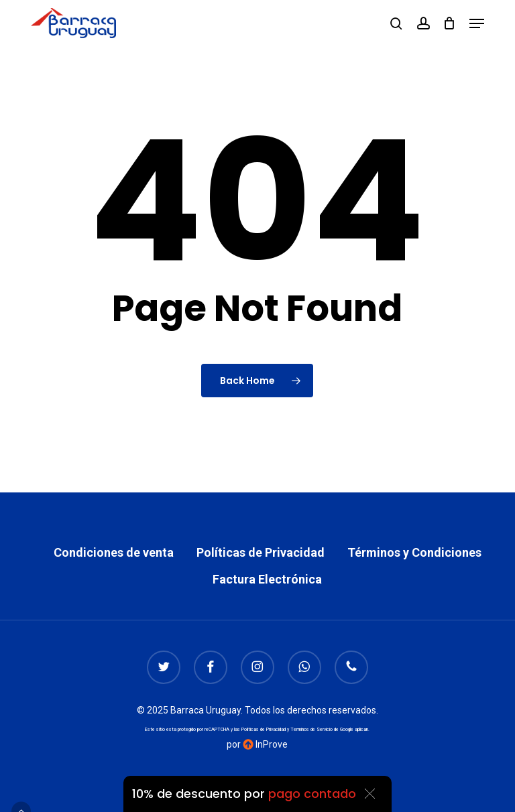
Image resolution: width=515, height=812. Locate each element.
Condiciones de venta (114, 552)
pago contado (312, 794)
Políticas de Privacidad (261, 552)
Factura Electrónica (267, 579)
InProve (265, 744)
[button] (477, 23)
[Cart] (450, 23)
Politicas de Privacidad (264, 730)
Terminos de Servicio (311, 730)
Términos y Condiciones (414, 552)
